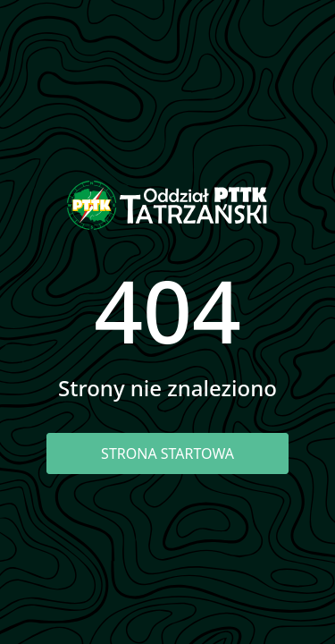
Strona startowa (167, 453)
